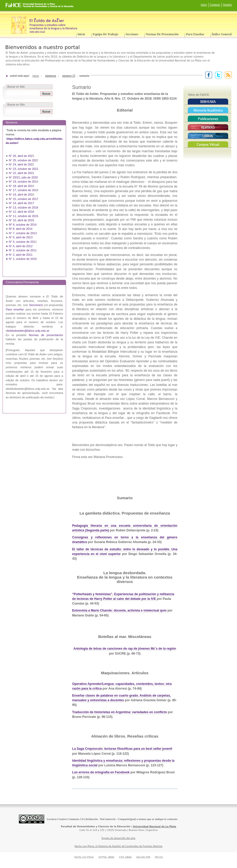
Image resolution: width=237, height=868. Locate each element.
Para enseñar (195, 34)
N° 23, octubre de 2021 (24, 169)
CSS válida (125, 857)
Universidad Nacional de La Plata (155, 827)
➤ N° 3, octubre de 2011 (21, 250)
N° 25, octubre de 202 (23, 160)
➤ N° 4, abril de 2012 (19, 246)
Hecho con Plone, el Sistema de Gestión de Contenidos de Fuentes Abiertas (119, 846)
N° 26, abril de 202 (21, 156)
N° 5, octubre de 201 (22, 242)
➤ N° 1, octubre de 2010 (21, 259)
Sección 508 (143, 857)
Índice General (222, 34)
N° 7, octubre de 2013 (23, 233)
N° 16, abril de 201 (21, 195)
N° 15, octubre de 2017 (24, 199)
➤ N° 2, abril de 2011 (19, 255)
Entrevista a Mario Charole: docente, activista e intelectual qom (120, 610)
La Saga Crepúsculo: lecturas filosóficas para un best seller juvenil (122, 749)
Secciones (132, 34)
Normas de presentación (162, 34)
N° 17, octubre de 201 (23, 190)
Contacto (215, 5)
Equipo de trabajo (105, 34)
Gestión (227, 5)
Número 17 (69, 76)
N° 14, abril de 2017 (22, 203)
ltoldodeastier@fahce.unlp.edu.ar (28, 331)
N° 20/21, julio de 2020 (24, 177)
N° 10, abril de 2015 (21, 220)
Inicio (204, 5)
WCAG (159, 857)
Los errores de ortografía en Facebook (101, 772)
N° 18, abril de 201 (21, 186)
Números (51, 76)
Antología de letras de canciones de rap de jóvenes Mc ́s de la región (125, 649)
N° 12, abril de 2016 (22, 212)
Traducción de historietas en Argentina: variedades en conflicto (120, 712)
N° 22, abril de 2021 (21, 173)
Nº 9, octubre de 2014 (23, 225)
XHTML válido (106, 857)
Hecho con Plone (84, 857)
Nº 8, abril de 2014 (21, 229)
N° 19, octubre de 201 (23, 182)
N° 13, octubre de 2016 (24, 207)
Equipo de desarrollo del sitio (118, 838)
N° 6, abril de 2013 (21, 237)
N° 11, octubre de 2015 (24, 216)
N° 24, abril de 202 (21, 164)
